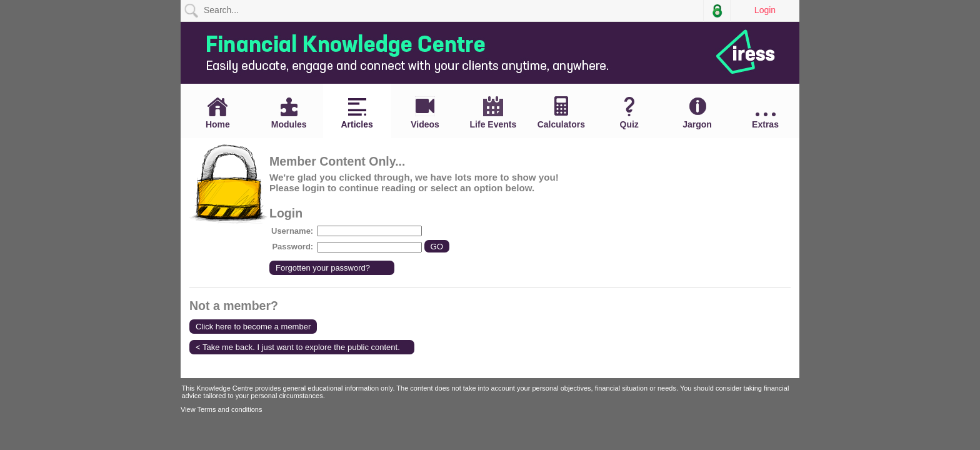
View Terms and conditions (221, 409)
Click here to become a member (253, 327)
